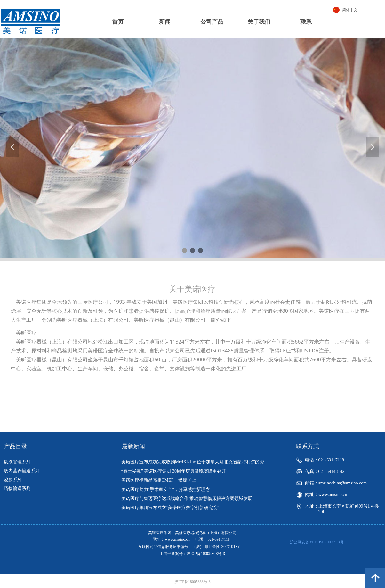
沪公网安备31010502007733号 (317, 542)
